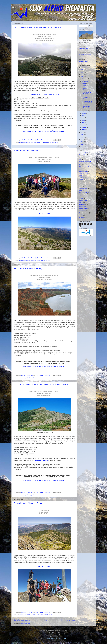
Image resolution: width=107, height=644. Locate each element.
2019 (82, 137)
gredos (81, 182)
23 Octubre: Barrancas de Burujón (29, 269)
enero (84, 129)
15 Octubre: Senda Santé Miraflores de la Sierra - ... (87, 103)
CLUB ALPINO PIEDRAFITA (53, 629)
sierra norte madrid (84, 213)
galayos (81, 180)
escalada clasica (83, 171)
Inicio (46, 620)
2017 (82, 142)
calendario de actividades (86, 161)
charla (80, 165)
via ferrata (81, 217)
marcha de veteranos (37, 142)
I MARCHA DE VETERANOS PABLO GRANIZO (44, 94)
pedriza (81, 196)
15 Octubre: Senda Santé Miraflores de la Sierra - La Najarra (41, 384)
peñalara (81, 198)
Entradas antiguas (68, 620)
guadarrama (40, 260)
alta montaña (82, 155)
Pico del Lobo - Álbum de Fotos (28, 503)
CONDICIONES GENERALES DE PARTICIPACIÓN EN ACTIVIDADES (44, 131)
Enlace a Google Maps (41, 460)
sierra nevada (82, 211)
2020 (82, 135)
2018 (82, 139)
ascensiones (82, 157)
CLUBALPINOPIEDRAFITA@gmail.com (55, 639)
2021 (82, 132)
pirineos (81, 202)
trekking (81, 215)
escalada (81, 169)
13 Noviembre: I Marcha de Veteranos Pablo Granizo (37, 27)
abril (83, 122)
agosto (84, 113)
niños (80, 190)
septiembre (85, 111)
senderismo (46, 142)
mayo (84, 120)
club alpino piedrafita (25, 142)
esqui (80, 175)
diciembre (85, 79)
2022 (82, 77)
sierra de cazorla (83, 209)
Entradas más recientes (22, 620)
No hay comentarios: (45, 140)
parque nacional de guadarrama (84, 193)
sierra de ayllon (54, 142)
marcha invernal (83, 188)
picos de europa (83, 200)
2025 (82, 70)
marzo (84, 125)
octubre (84, 83)
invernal (81, 186)
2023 (82, 74)
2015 (82, 146)
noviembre (85, 81)
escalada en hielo (83, 173)
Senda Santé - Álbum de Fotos (27, 151)
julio (83, 115)
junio (84, 118)
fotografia (34, 260)
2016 (82, 144)
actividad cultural (83, 153)
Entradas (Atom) (26, 624)
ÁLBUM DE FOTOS (44, 214)
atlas (80, 159)
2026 (82, 67)
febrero (84, 127)
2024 (82, 72)
